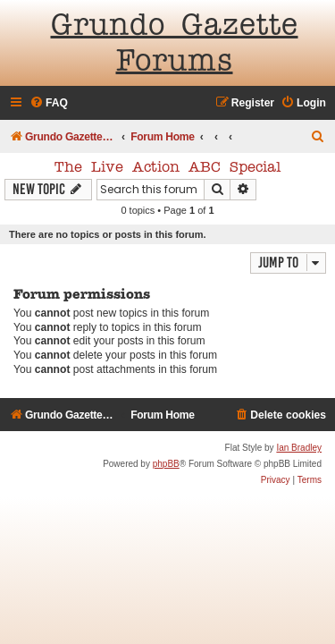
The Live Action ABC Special (167, 168)
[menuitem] (49, 103)
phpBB (166, 464)
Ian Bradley (299, 448)
